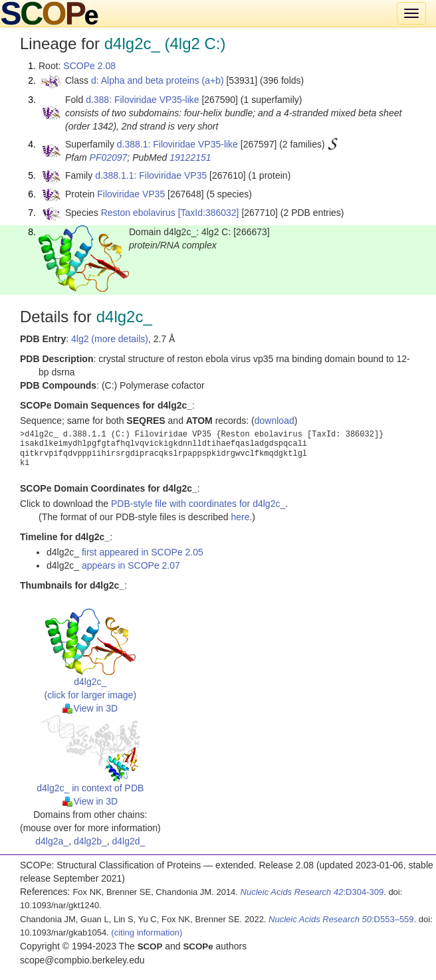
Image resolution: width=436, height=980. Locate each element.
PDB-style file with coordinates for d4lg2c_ (198, 504)
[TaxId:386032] (209, 213)
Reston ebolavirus (138, 213)
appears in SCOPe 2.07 (131, 565)
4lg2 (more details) (110, 339)
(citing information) (147, 932)
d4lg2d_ (129, 841)
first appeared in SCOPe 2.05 (143, 552)
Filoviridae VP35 (131, 194)
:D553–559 (341, 919)
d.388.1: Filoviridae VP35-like (177, 144)
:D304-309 (312, 892)
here (240, 517)
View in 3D (90, 708)
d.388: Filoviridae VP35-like (142, 100)
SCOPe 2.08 (89, 66)
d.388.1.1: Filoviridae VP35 (151, 175)
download (274, 421)
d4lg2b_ (90, 841)
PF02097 (109, 157)
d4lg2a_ (52, 841)
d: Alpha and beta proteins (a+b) (158, 80)
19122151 (190, 157)
